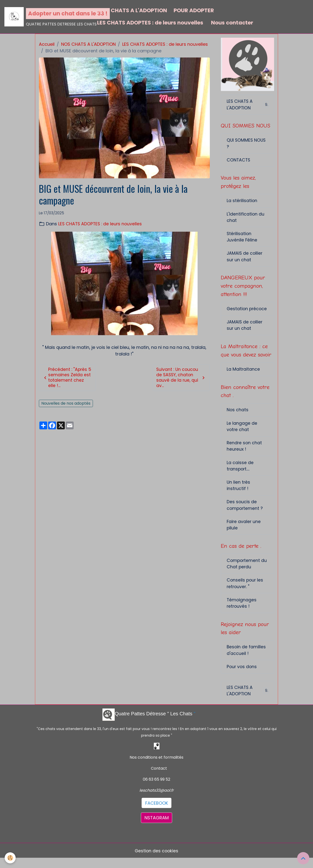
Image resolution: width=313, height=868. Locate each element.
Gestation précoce (247, 312)
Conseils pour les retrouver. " (245, 591)
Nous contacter (231, 23)
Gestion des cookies (156, 860)
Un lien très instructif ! (239, 491)
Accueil (47, 44)
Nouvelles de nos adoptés (66, 404)
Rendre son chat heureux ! (245, 451)
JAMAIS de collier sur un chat (245, 259)
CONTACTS (239, 161)
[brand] (47, 17)
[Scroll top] (303, 858)
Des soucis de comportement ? (245, 512)
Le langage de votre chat (242, 431)
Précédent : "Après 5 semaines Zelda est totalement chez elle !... (67, 378)
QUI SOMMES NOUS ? (247, 144)
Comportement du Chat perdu (247, 571)
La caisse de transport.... (240, 471)
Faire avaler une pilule (244, 532)
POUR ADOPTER (194, 10)
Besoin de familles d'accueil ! (246, 659)
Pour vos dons (242, 676)
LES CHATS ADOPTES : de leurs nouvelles (150, 23)
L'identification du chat (246, 219)
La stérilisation (242, 202)
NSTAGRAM (157, 827)
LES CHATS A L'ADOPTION (248, 105)
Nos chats (238, 415)
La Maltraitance (243, 373)
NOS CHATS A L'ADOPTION (132, 10)
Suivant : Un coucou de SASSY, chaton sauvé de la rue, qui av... (181, 378)
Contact (159, 778)
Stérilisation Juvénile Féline (242, 239)
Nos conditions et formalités (156, 767)
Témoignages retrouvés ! (242, 611)
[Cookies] (10, 858)
